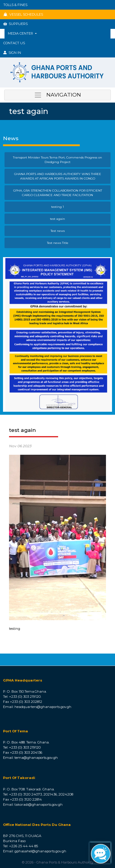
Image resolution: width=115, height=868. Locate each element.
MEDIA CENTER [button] (21, 33)
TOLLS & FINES (15, 5)
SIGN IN (12, 53)
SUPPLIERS (16, 24)
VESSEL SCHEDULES (23, 14)
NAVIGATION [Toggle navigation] (57, 95)
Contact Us (14, 43)
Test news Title (58, 243)
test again (57, 219)
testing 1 (57, 207)
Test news (58, 231)
